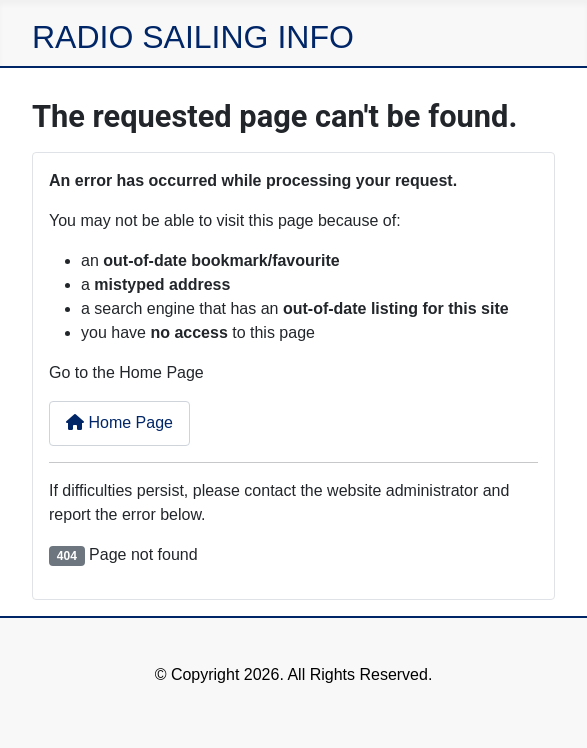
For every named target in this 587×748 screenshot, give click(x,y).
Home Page (119, 422)
